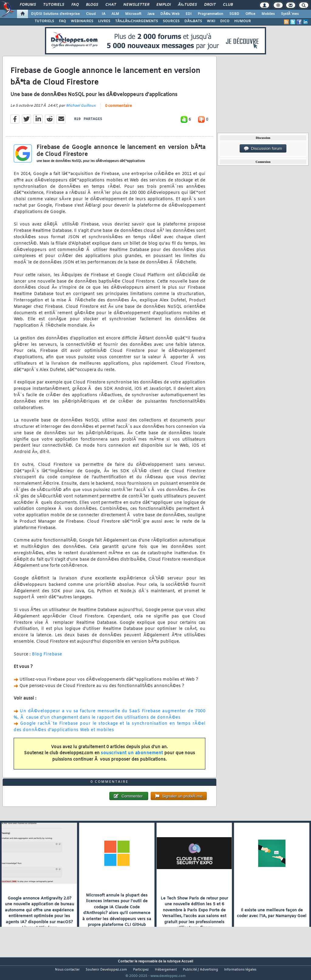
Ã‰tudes (187, 5)
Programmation (210, 14)
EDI (189, 14)
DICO (225, 21)
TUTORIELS (44, 21)
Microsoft (133, 14)
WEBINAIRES (82, 21)
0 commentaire (118, 110)
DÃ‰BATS (193, 21)
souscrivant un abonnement (132, 757)
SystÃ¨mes (290, 14)
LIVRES (104, 21)
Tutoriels (54, 5)
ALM (115, 14)
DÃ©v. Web (170, 14)
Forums (28, 5)
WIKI (211, 21)
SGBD (234, 14)
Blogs (92, 5)
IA (104, 14)
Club (228, 5)
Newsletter (136, 5)
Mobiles (268, 14)
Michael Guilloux (81, 109)
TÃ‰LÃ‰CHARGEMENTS (137, 21)
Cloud (91, 14)
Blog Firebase (47, 658)
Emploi (164, 5)
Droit (210, 5)
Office (250, 14)
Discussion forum (263, 149)
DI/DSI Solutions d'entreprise (55, 14)
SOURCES (171, 21)
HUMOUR (243, 21)
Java (151, 14)
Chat (111, 5)
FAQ (75, 5)
